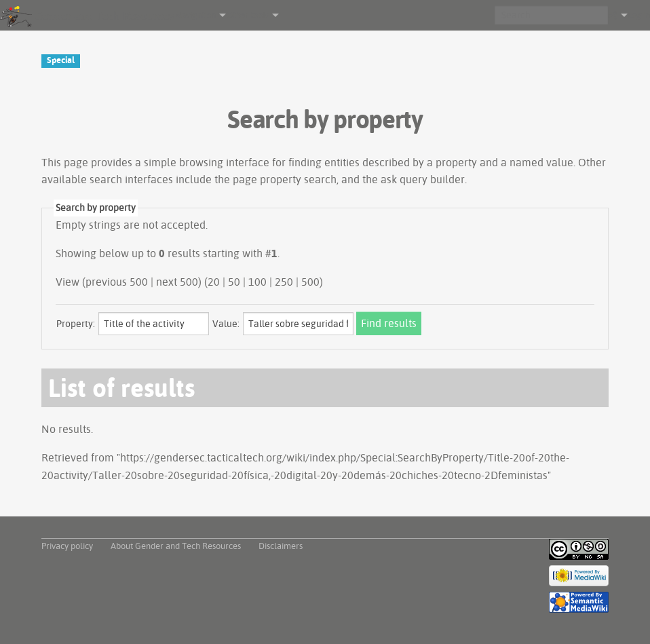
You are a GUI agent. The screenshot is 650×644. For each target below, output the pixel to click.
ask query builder (423, 179)
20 (214, 282)
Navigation (195, 15)
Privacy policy (67, 546)
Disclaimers (281, 546)
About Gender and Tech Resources (176, 546)
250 (284, 282)
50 (234, 282)
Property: (76, 324)
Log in (639, 15)
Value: (226, 324)
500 (310, 282)
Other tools (247, 15)
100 (257, 282)
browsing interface (224, 162)
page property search (285, 179)
